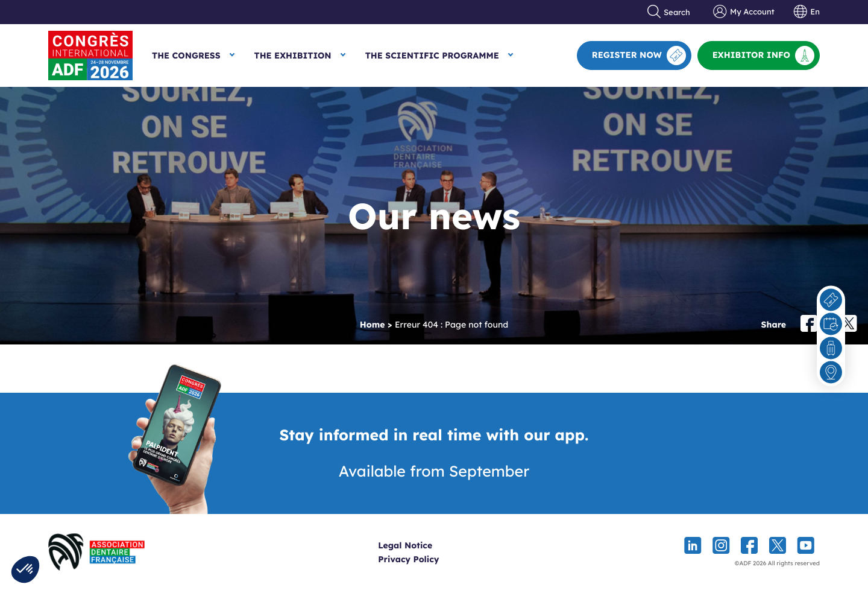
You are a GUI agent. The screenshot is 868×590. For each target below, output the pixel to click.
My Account (744, 12)
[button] (25, 569)
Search (669, 12)
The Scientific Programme (432, 56)
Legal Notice (427, 545)
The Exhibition (293, 56)
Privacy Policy (431, 559)
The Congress (186, 56)
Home (373, 325)
